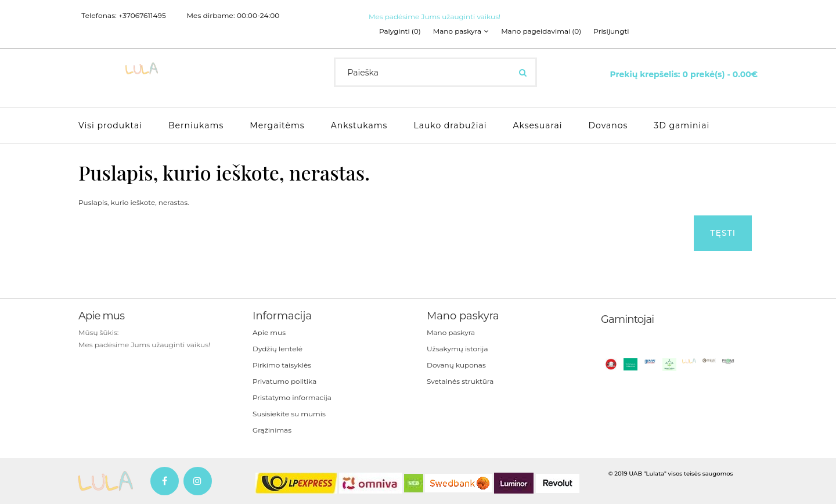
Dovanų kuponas (456, 365)
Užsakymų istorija (457, 349)
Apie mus (269, 332)
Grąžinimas (272, 430)
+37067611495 (142, 16)
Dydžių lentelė (278, 349)
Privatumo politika (284, 381)
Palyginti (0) (400, 31)
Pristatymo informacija (292, 397)
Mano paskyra (451, 332)
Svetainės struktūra (460, 381)
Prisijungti (611, 31)
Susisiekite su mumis (289, 414)
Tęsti (723, 233)
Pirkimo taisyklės (282, 365)
